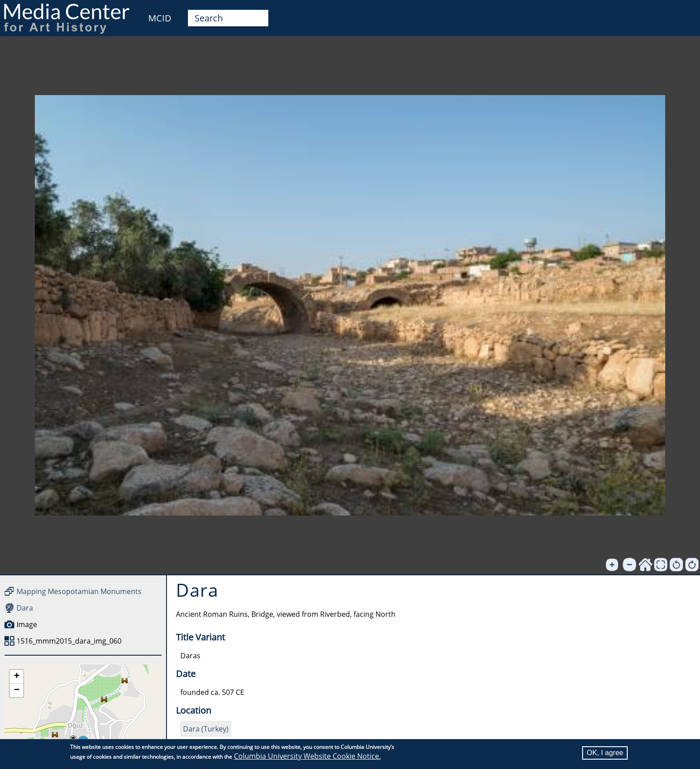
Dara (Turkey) (206, 729)
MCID (160, 18)
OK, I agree (605, 753)
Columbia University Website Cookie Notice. (307, 756)
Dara (25, 608)
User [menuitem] (683, 12)
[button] (17, 677)
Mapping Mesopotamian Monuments (79, 591)
